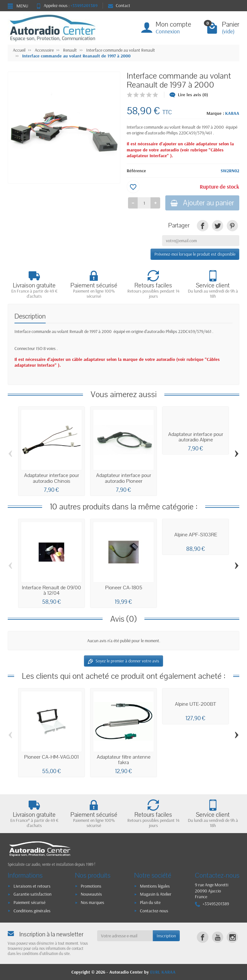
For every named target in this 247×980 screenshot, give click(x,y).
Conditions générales (32, 911)
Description (30, 316)
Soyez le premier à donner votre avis (123, 661)
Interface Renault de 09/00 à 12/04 (51, 590)
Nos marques (92, 902)
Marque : (215, 113)
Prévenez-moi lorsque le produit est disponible (195, 254)
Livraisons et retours (32, 886)
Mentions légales (155, 886)
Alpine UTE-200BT (196, 704)
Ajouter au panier (202, 203)
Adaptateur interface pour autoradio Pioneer (124, 478)
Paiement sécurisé (29, 902)
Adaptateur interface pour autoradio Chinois (52, 478)
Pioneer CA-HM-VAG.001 (51, 757)
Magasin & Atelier (156, 894)
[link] (202, 226)
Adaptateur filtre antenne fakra (124, 760)
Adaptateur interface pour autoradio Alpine (196, 437)
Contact (119, 5)
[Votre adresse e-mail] (125, 936)
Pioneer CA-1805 (124, 588)
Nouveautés (91, 894)
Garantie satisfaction (32, 894)
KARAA (232, 113)
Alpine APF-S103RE (196, 535)
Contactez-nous (154, 911)
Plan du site (150, 902)
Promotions (91, 886)
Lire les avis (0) (189, 95)
